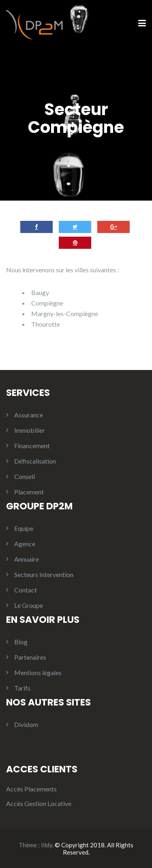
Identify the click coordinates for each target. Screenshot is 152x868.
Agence (25, 544)
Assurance (29, 415)
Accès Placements (31, 789)
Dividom (26, 724)
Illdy (47, 845)
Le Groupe (29, 605)
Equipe (24, 528)
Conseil (25, 476)
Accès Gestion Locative (39, 803)
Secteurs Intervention (44, 574)
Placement (29, 492)
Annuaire (27, 559)
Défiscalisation (35, 461)
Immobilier (30, 430)
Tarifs (22, 688)
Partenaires (30, 657)
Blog (21, 642)
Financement (32, 446)
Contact (26, 590)
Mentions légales (38, 672)
